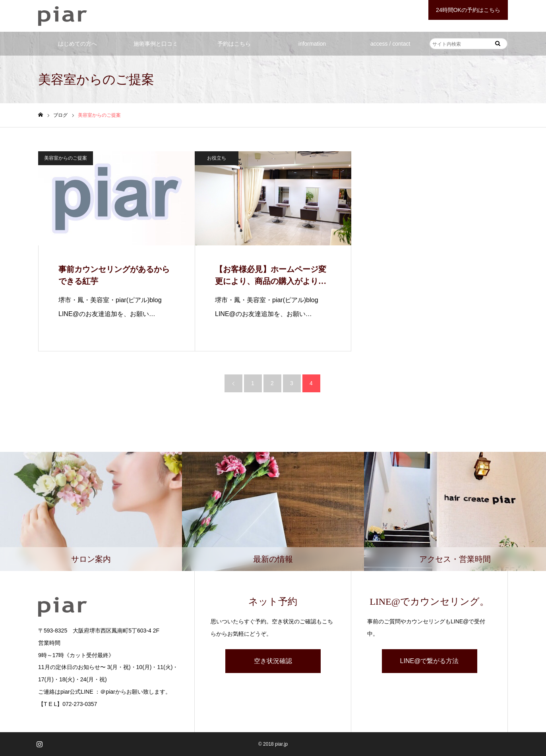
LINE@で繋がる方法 (430, 661)
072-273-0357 (80, 704)
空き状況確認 (273, 661)
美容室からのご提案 (66, 158)
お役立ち (217, 158)
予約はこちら (234, 44)
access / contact (390, 44)
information (312, 44)
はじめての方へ (77, 44)
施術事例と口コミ (156, 44)
